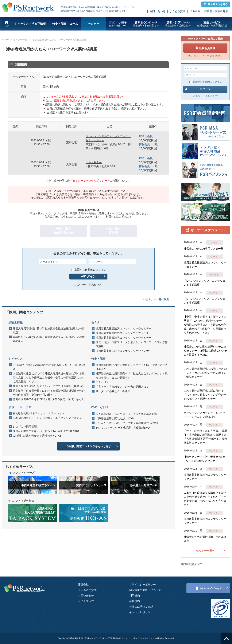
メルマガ (195, 11)
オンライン (214, 243)
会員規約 (134, 601)
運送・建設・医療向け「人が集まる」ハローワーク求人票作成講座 (132, 344)
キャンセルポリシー (141, 612)
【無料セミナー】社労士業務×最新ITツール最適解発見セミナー (204, 459)
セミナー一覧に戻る (156, 299)
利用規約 (134, 596)
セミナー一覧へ (205, 551)
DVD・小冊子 (118, 24)
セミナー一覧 (20, 40)
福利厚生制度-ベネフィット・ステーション (39, 413)
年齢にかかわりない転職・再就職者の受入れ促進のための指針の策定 (49, 339)
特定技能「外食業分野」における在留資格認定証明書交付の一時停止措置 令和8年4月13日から (49, 393)
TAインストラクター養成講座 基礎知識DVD (123, 428)
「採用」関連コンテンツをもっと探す (88, 446)
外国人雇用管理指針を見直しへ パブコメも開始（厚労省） (49, 386)
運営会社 (83, 585)
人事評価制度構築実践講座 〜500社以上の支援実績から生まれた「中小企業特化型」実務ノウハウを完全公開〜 (205, 499)
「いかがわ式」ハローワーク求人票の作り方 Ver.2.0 (127, 423)
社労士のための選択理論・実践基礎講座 (205, 539)
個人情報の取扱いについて (145, 590)
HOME (5, 40)
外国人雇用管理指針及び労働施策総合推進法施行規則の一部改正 (49, 330)
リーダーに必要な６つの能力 (113, 391)
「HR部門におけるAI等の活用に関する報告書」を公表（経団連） (49, 367)
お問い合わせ (157, 11)
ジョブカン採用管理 (25, 426)
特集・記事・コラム (65, 24)
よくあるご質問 (87, 590)
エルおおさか (94, 162)
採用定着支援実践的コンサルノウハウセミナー (124, 328)
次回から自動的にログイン (89, 270)
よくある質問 (177, 11)
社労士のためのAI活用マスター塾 (204, 249)
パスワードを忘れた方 (88, 285)
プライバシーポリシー (142, 585)
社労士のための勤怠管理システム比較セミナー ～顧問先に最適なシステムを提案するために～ (205, 351)
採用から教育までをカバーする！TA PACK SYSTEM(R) (46, 431)
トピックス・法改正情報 (30, 24)
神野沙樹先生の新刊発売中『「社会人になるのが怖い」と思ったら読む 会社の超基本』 (132, 375)
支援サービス (212, 24)
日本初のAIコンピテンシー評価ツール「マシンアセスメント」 (47, 420)
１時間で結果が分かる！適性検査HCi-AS (37, 436)
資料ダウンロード (146, 24)
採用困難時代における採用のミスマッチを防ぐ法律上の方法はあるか (132, 367)
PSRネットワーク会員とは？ (205, 56)
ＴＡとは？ (102, 382)
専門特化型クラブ (191, 564)
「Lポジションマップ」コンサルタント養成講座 (204, 283)
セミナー (94, 24)
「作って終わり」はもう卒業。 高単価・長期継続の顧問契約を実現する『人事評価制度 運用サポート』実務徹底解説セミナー (205, 437)
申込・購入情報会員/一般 (64, 231)
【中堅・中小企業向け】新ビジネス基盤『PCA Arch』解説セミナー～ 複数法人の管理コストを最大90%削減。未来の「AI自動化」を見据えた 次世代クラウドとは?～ (205, 325)
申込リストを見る (216, 4)
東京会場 (214, 275)
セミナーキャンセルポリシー (90, 181)
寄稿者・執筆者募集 (216, 11)
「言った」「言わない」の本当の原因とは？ (122, 387)
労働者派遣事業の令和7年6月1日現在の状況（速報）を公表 (48, 399)
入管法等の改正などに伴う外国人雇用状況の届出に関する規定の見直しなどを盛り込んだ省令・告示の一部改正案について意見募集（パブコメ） (49, 377)
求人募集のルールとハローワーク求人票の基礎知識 (126, 414)
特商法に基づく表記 (141, 607)
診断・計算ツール (178, 24)
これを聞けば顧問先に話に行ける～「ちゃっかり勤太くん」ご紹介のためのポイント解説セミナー (205, 395)
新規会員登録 (205, 48)
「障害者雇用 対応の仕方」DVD (115, 418)
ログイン (88, 276)
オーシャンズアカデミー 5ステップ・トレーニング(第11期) (204, 415)
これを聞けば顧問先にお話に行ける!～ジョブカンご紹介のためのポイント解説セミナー (205, 373)
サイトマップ (86, 601)
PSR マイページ (208, 588)
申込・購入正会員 (113, 231)
